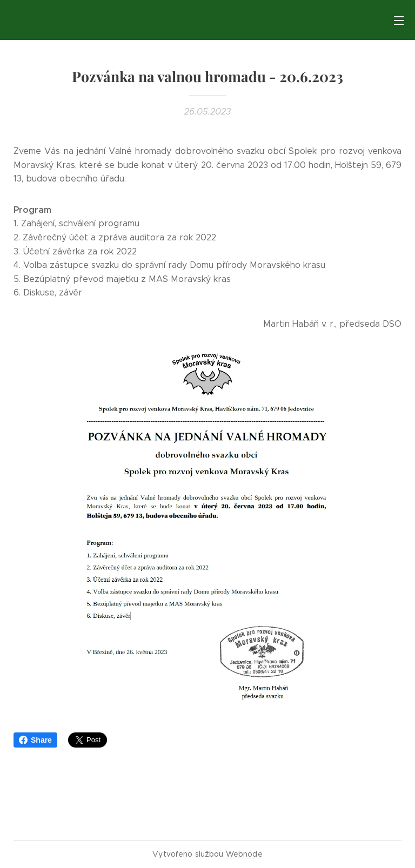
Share (35, 740)
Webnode (244, 854)
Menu (399, 21)
